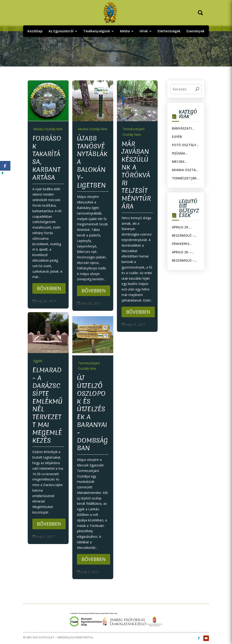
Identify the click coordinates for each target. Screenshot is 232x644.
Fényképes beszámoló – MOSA (183, 244)
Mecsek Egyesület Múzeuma (181, 162)
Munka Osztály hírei (48, 129)
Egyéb (38, 361)
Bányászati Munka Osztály (186, 128)
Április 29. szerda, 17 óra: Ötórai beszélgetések (185, 227)
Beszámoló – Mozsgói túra (184, 260)
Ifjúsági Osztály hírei (184, 153)
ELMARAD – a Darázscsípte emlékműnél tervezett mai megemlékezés (47, 405)
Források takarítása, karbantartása (47, 158)
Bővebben (49, 288)
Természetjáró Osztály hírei (134, 132)
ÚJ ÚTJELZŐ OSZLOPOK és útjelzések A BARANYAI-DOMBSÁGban (92, 413)
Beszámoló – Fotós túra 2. (184, 236)
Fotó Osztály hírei (184, 145)
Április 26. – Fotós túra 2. (184, 252)
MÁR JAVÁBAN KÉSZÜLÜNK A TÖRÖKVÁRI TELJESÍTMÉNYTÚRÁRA (136, 175)
